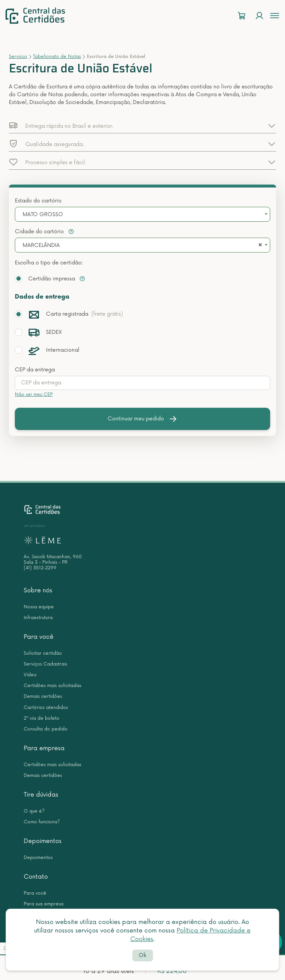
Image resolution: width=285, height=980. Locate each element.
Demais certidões (43, 696)
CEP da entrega (35, 370)
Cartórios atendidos (46, 708)
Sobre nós (38, 590)
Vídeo (30, 675)
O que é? (34, 811)
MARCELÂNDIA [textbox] (41, 245)
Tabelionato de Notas (57, 57)
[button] (142, 126)
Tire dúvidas (41, 795)
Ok (142, 955)
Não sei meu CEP (34, 395)
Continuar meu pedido (142, 419)
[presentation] (142, 383)
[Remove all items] (259, 245)
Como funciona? (42, 822)
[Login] (259, 16)
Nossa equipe (39, 607)
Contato (36, 877)
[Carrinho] (242, 16)
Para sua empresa (44, 904)
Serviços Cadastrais (45, 664)
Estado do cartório (38, 201)
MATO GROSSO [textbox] (43, 214)
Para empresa (44, 748)
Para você (39, 637)
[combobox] (142, 214)
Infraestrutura (38, 618)
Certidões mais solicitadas (53, 686)
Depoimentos (43, 841)
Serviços (18, 57)
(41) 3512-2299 (40, 568)
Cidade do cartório (45, 232)
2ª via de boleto (42, 718)
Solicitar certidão (43, 653)
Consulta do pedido (46, 729)
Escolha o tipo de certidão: (49, 263)
